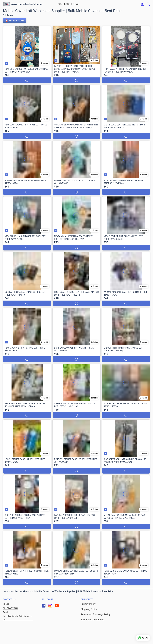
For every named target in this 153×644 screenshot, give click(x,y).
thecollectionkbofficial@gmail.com (18, 618)
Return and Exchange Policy (95, 614)
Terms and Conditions (92, 620)
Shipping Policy (89, 609)
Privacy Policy (88, 604)
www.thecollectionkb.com (27, 4)
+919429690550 (11, 608)
